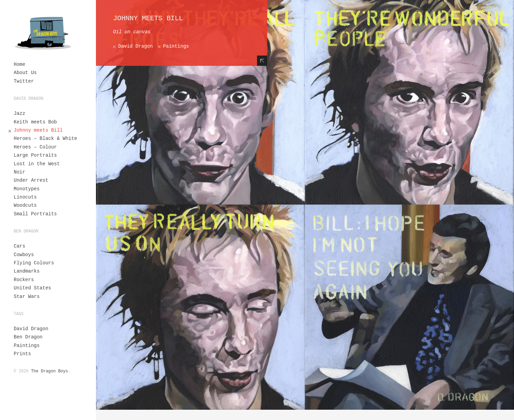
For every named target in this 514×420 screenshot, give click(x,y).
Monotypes (27, 189)
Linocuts (25, 197)
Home (20, 64)
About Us (25, 73)
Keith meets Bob (35, 122)
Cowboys (24, 255)
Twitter (24, 81)
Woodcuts (25, 205)
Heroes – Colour (35, 147)
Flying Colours (34, 263)
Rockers (24, 280)
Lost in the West (37, 164)
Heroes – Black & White (45, 139)
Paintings (27, 346)
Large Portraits (35, 155)
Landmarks (27, 271)
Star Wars (27, 297)
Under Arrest (31, 180)
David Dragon (31, 329)
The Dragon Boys (49, 371)
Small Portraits (35, 214)
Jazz (20, 113)
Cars (20, 246)
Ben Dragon (28, 337)
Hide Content (262, 61)
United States (32, 288)
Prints (22, 354)
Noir (20, 172)
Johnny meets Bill (38, 130)
